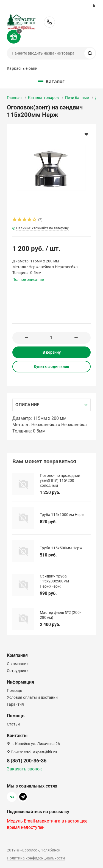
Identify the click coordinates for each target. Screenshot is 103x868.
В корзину (52, 352)
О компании (18, 664)
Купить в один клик (51, 367)
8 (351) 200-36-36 (49, 22)
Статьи (13, 724)
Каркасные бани (22, 68)
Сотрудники (18, 671)
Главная (14, 98)
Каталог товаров (43, 98)
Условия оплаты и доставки (32, 697)
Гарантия (15, 704)
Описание (27, 405)
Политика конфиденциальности (36, 858)
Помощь (15, 690)
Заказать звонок (24, 769)
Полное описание (28, 280)
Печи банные (77, 98)
